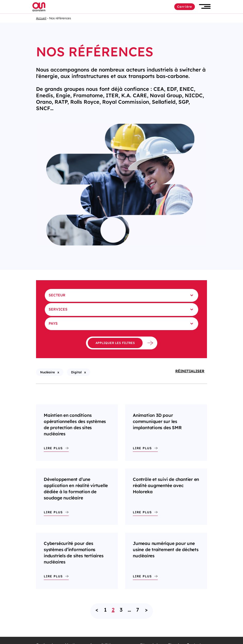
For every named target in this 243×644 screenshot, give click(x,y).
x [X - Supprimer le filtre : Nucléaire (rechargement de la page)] (58, 372)
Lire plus (53, 448)
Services (58, 309)
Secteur (57, 295)
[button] (205, 7)
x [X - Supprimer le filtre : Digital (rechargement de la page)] (85, 372)
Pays (53, 323)
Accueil (41, 18)
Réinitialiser (190, 371)
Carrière (185, 7)
